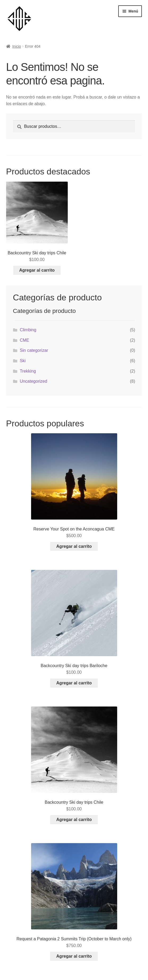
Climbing (28, 330)
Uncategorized (33, 381)
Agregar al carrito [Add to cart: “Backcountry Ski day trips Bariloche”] (74, 683)
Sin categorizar (34, 350)
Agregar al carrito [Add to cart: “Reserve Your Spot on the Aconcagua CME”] (74, 546)
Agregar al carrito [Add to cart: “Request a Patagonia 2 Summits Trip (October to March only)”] (74, 956)
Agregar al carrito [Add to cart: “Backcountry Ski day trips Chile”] (37, 270)
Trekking (28, 371)
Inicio (17, 46)
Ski (23, 361)
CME (24, 340)
